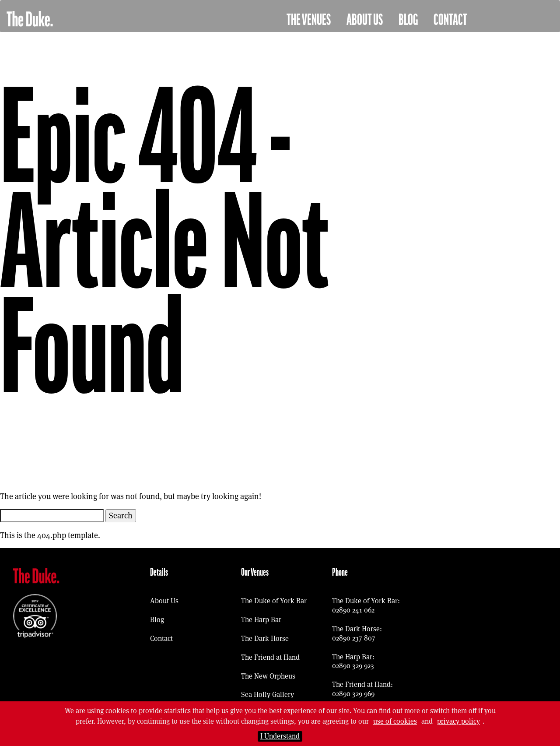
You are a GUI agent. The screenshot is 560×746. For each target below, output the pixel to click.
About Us (365, 20)
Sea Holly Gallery (268, 695)
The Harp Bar (261, 620)
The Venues (309, 20)
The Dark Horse (265, 639)
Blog (408, 20)
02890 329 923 (353, 666)
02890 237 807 (354, 638)
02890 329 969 (353, 694)
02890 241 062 (353, 610)
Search (121, 516)
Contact (450, 20)
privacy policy (458, 721)
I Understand (280, 736)
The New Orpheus (268, 676)
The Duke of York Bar (274, 601)
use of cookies (395, 721)
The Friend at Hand (270, 657)
